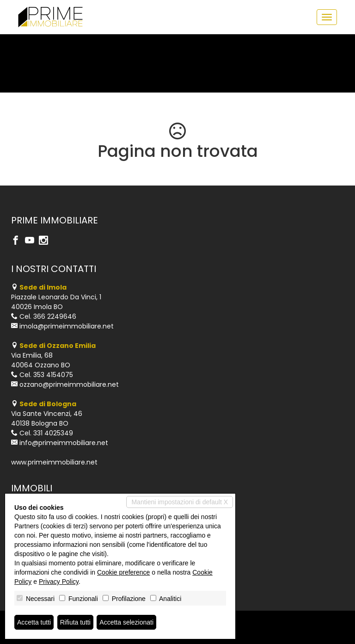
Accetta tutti (34, 622)
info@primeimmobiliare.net (64, 443)
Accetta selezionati (126, 622)
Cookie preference (123, 572)
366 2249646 (55, 316)
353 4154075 (53, 375)
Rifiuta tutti (75, 622)
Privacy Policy (59, 582)
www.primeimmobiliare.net (54, 462)
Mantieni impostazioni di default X (180, 502)
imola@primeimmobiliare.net (67, 326)
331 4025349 (53, 433)
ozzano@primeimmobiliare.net (69, 384)
